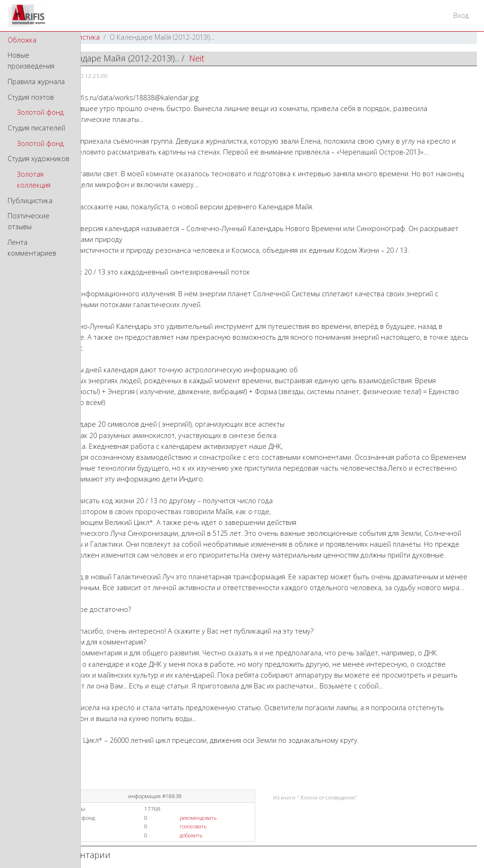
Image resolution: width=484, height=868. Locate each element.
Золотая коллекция (34, 180)
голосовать (193, 826)
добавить (191, 835)
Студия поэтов (31, 97)
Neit (197, 58)
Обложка (22, 40)
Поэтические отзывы (29, 221)
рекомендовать (198, 818)
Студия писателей (36, 128)
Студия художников (39, 159)
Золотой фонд (40, 112)
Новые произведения (31, 60)
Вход (461, 15)
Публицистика (30, 201)
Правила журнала (36, 82)
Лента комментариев (32, 248)
